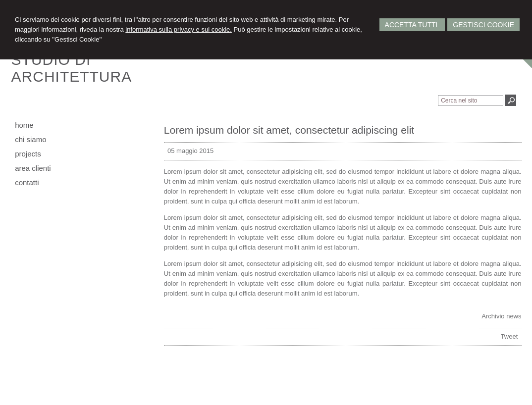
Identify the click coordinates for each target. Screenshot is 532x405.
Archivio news (501, 316)
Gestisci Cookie (483, 25)
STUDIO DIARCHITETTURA (72, 68)
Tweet (509, 336)
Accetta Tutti (412, 25)
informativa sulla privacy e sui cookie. (179, 29)
